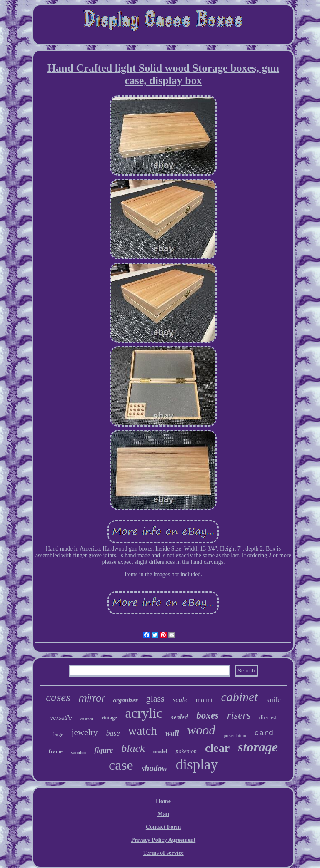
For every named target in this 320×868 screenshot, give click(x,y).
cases (58, 697)
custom (87, 719)
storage (258, 747)
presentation (235, 735)
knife (274, 700)
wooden (78, 752)
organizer (125, 700)
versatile (61, 718)
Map (163, 814)
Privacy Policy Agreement (163, 840)
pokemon (186, 751)
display (197, 765)
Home (163, 801)
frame (56, 751)
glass (155, 698)
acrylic (144, 713)
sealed (179, 717)
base (113, 733)
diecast (268, 717)
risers (239, 715)
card (264, 733)
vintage (109, 718)
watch (143, 731)
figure (104, 750)
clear (217, 748)
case (121, 765)
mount (204, 700)
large (58, 734)
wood (201, 730)
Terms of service (163, 853)
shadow (155, 768)
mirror (92, 698)
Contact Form (163, 827)
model (160, 751)
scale (180, 700)
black (133, 748)
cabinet (239, 697)
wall (172, 733)
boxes (207, 715)
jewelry (85, 732)
